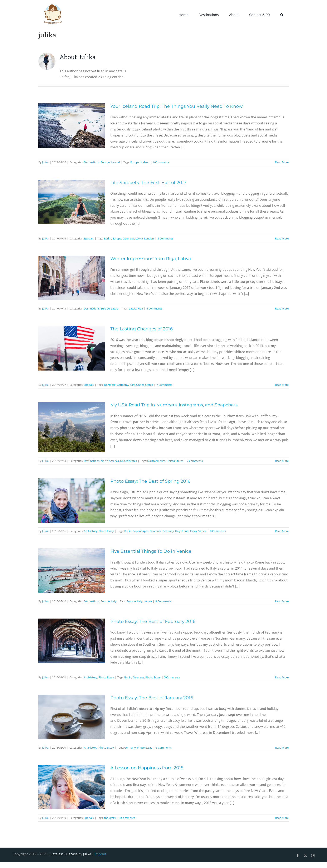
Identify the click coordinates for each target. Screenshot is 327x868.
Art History (91, 531)
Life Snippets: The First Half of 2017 (148, 182)
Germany (128, 238)
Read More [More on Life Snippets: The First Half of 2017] (282, 238)
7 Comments (164, 385)
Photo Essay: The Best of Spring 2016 (150, 481)
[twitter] (305, 855)
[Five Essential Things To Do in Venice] (72, 571)
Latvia (139, 238)
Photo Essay (106, 531)
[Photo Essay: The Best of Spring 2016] (72, 501)
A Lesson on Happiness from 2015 (147, 768)
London (149, 238)
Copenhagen (141, 531)
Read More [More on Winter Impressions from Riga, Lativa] (282, 308)
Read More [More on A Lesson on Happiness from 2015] (282, 818)
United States (145, 385)
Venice (202, 531)
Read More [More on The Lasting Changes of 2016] (282, 385)
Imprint (101, 854)
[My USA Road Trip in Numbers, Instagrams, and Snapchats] (72, 427)
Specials (89, 238)
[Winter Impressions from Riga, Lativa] (72, 278)
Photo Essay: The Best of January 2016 (152, 698)
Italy (132, 385)
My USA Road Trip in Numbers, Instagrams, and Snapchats (174, 405)
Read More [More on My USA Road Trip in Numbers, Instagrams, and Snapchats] (282, 461)
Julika (45, 162)
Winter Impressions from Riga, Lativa (151, 259)
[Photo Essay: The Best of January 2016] (72, 717)
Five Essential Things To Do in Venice (151, 551)
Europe (105, 162)
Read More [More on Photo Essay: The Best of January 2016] (282, 748)
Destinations (92, 162)
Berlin (108, 238)
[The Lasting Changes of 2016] (72, 348)
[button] (282, 15)
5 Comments (165, 238)
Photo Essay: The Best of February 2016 (153, 621)
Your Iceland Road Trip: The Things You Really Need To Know (176, 106)
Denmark (110, 385)
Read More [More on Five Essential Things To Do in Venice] (282, 601)
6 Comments (161, 162)
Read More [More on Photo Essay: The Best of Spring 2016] (282, 531)
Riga (140, 308)
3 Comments (127, 818)
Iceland (115, 162)
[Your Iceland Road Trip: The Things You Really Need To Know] (72, 126)
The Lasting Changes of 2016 (141, 329)
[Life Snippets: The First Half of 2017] (72, 202)
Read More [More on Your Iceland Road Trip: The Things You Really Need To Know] (282, 162)
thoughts (110, 818)
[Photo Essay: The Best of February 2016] (72, 641)
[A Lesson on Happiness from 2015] (72, 787)
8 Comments (218, 531)
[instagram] (313, 855)
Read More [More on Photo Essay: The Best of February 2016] (282, 677)
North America (110, 461)
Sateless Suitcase (64, 854)
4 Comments (154, 308)
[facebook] (298, 855)
